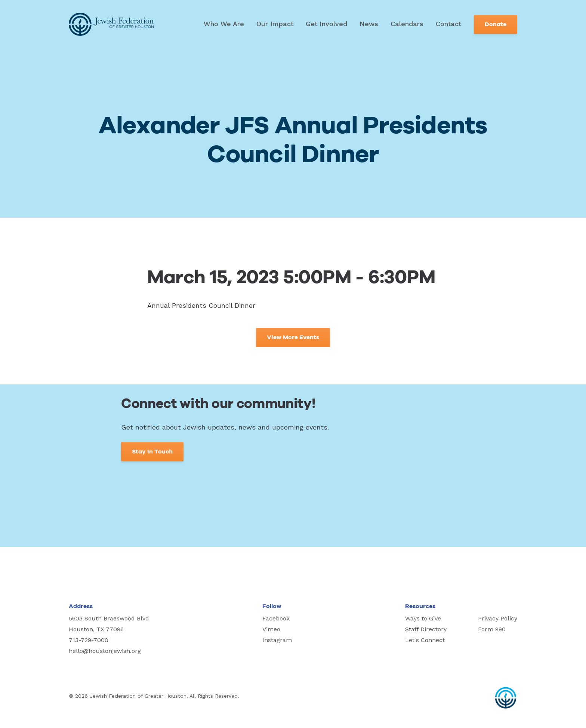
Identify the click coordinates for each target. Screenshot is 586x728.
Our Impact (275, 24)
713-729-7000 (89, 640)
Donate (496, 24)
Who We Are (224, 24)
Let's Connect (425, 640)
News (369, 24)
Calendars (407, 24)
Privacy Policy (498, 618)
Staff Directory (426, 629)
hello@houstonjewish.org (105, 651)
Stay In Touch (152, 452)
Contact (448, 24)
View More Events (293, 337)
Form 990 (492, 629)
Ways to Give (423, 618)
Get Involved (326, 24)
